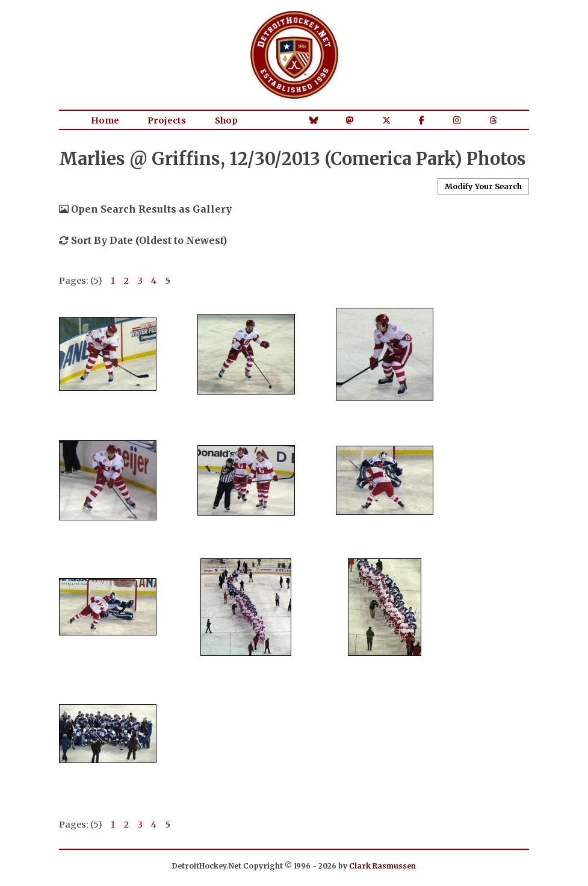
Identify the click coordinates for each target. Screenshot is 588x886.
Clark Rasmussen (382, 866)
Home (105, 120)
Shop (226, 120)
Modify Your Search (483, 186)
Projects (167, 120)
